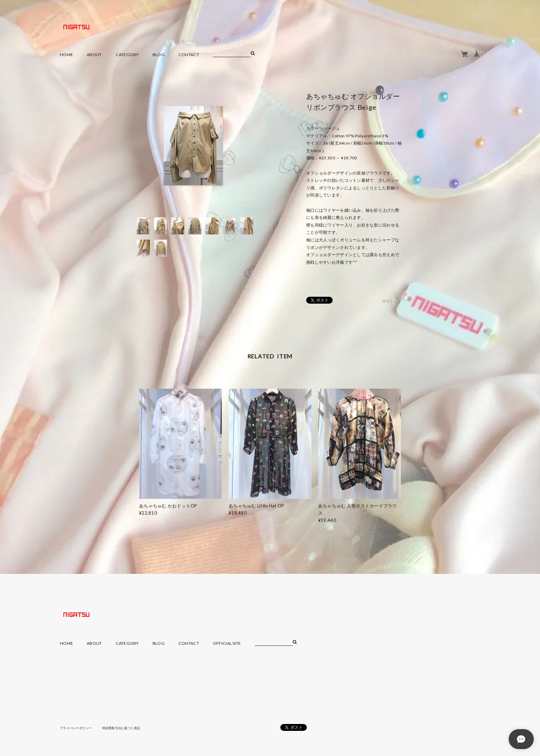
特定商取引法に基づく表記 (127, 728)
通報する (390, 301)
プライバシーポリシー (78, 728)
